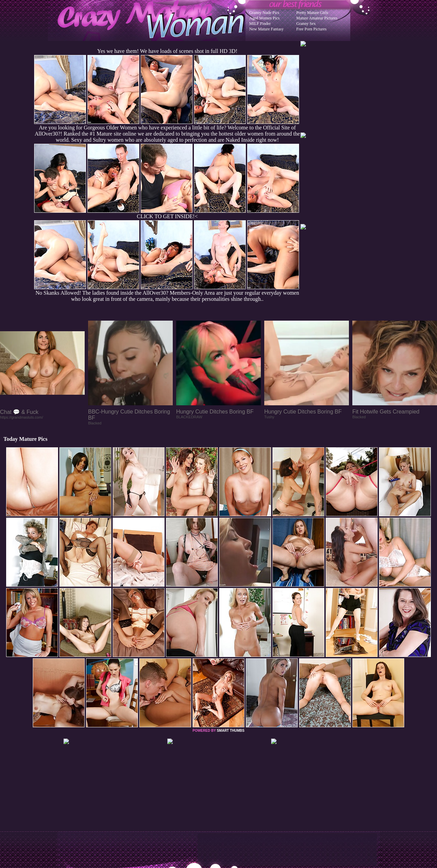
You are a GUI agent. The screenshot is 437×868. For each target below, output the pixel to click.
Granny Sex (306, 24)
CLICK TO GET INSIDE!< (167, 216)
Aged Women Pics (264, 18)
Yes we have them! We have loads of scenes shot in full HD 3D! (167, 51)
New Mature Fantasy (266, 29)
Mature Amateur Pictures (317, 18)
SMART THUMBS (231, 731)
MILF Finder (260, 24)
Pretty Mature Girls (312, 13)
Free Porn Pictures (312, 29)
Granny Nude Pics (264, 13)
